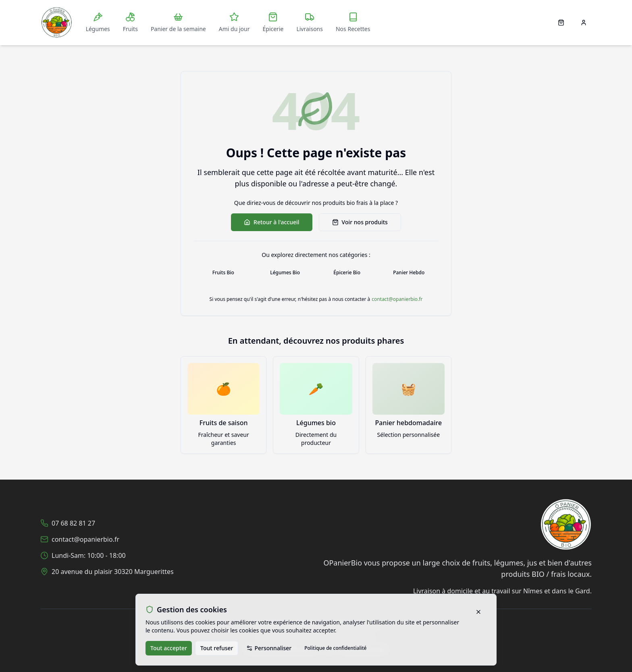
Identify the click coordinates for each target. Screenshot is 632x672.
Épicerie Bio (347, 272)
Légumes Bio (285, 272)
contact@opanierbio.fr (397, 299)
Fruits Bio (223, 272)
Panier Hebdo (409, 272)
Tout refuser (217, 648)
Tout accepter (169, 648)
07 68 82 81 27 (73, 523)
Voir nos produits (360, 222)
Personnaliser (269, 648)
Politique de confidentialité (335, 648)
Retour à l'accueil (271, 222)
